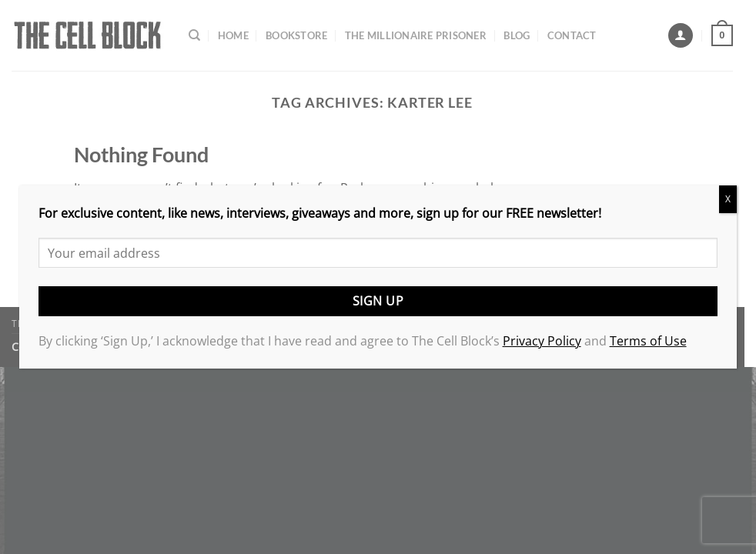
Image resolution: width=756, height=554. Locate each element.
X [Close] (728, 199)
